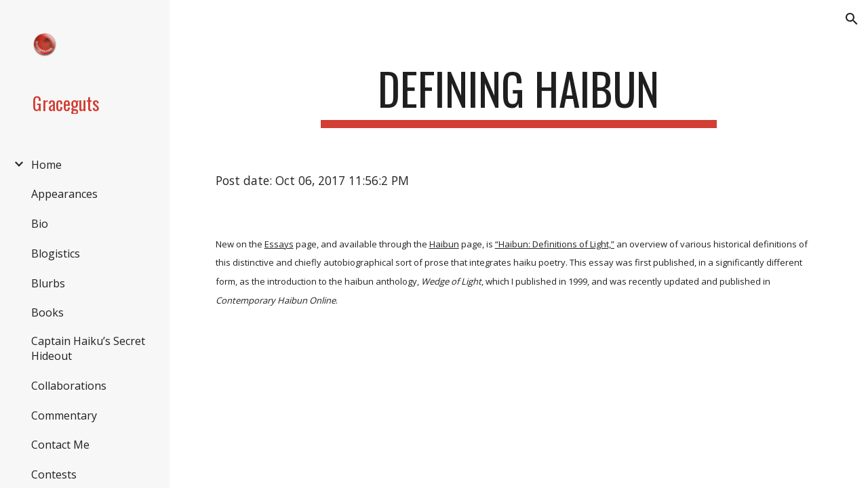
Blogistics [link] (56, 253)
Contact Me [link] (60, 445)
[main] (518, 95)
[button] (852, 19)
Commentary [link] (64, 415)
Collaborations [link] (69, 386)
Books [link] (47, 312)
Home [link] (46, 165)
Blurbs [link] (48, 283)
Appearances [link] (64, 194)
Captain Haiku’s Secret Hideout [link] (88, 348)
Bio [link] (40, 224)
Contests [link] (54, 474)
